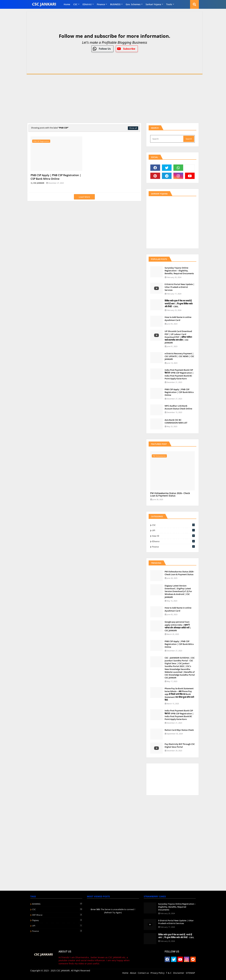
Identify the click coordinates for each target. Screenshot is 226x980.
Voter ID (173, 536)
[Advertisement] (113, 99)
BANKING (57, 904)
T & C (169, 973)
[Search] (167, 139)
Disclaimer (179, 973)
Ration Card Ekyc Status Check (179, 730)
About (133, 973)
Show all (133, 128)
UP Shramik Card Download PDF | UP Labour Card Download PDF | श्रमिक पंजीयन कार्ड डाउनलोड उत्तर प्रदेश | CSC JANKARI (178, 337)
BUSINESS (115, 4)
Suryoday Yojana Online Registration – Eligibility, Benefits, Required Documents (179, 271)
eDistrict (87, 4)
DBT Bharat (57, 915)
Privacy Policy (157, 973)
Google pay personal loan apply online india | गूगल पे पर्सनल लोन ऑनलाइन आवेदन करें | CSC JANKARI (178, 626)
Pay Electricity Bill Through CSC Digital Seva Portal (180, 745)
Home (67, 4)
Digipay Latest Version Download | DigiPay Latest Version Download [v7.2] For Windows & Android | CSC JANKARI (178, 591)
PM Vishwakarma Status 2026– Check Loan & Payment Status (170, 495)
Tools (169, 4)
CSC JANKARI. (63, 971)
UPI (173, 530)
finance (101, 4)
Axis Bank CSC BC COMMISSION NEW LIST (176, 421)
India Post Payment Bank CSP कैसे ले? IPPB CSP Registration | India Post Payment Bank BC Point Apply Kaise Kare (179, 374)
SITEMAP (190, 973)
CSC (75, 4)
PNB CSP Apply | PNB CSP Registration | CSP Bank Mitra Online (179, 392)
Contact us (143, 973)
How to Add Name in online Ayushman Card (178, 319)
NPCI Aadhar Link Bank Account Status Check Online (178, 407)
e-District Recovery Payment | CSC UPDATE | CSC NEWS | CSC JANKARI (179, 356)
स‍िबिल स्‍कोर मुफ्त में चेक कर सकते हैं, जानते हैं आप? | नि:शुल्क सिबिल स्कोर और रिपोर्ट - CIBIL (179, 303)
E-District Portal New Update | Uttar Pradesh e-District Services (179, 287)
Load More (84, 197)
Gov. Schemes (133, 4)
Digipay (57, 920)
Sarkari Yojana (153, 4)
